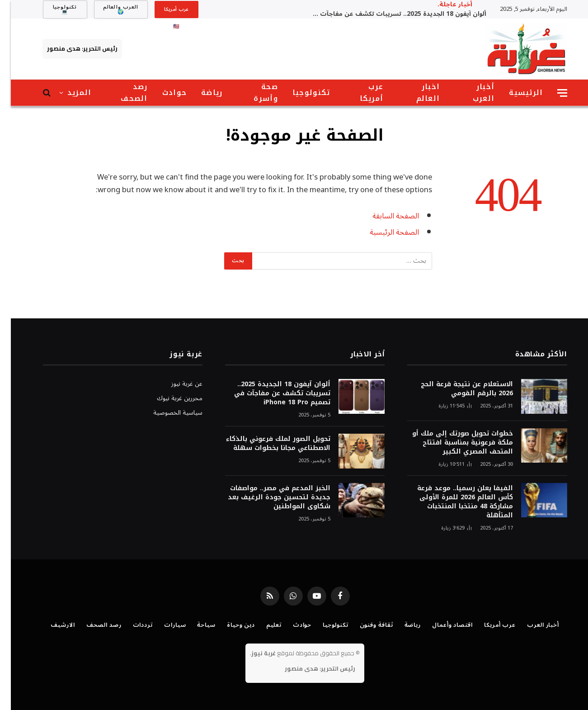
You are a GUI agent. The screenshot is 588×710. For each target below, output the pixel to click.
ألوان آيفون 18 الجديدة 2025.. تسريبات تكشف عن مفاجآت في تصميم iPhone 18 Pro (385, 14)
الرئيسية (515, 92)
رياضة (201, 92)
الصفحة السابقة (385, 216)
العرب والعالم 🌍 (110, 9)
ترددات (132, 625)
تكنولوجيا (301, 92)
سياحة (195, 625)
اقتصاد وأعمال (442, 625)
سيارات (164, 625)
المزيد (69, 92)
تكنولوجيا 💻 (54, 9)
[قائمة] (551, 93)
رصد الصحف (123, 92)
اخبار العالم (417, 92)
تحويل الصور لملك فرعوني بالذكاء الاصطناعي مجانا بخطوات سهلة (267, 444)
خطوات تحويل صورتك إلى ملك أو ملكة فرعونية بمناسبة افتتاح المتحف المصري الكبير (452, 443)
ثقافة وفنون (366, 625)
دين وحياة (230, 625)
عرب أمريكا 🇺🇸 (165, 11)
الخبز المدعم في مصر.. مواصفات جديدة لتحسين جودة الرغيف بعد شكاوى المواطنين (268, 497)
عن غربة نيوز (176, 384)
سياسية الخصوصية (167, 413)
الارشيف (52, 625)
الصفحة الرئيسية (383, 232)
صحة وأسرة (255, 92)
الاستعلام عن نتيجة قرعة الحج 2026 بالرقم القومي (456, 389)
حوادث (164, 92)
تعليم (263, 625)
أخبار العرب (473, 92)
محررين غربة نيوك (169, 398)
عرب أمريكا (361, 92)
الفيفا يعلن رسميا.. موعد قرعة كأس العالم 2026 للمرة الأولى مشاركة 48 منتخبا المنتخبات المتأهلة (454, 502)
